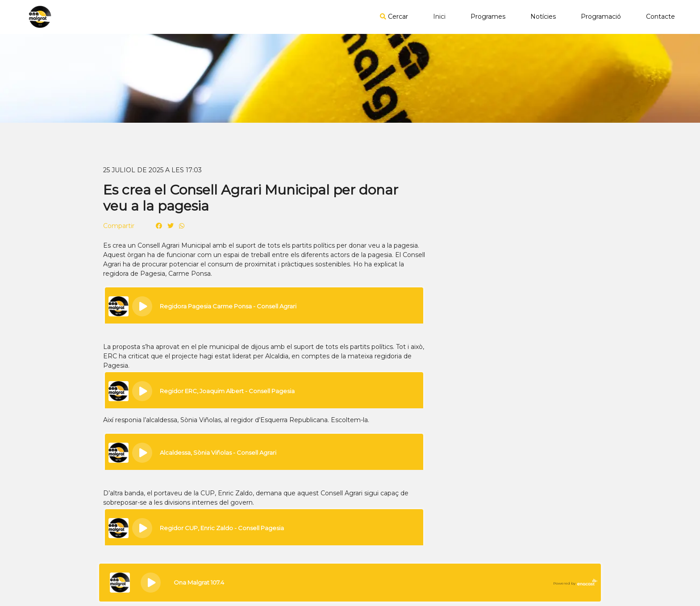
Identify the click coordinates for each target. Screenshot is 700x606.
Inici (439, 17)
